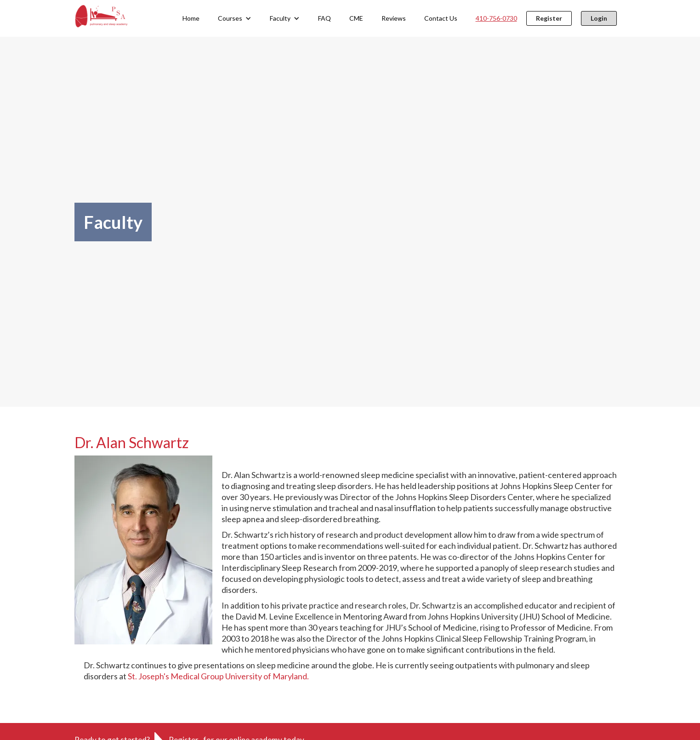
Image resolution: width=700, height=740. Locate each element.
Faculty (280, 18)
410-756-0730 (496, 18)
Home (191, 18)
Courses (230, 18)
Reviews (394, 18)
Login (599, 18)
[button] (235, 18)
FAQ (324, 18)
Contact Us (441, 18)
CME (356, 18)
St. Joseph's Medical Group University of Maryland (217, 676)
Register (549, 18)
